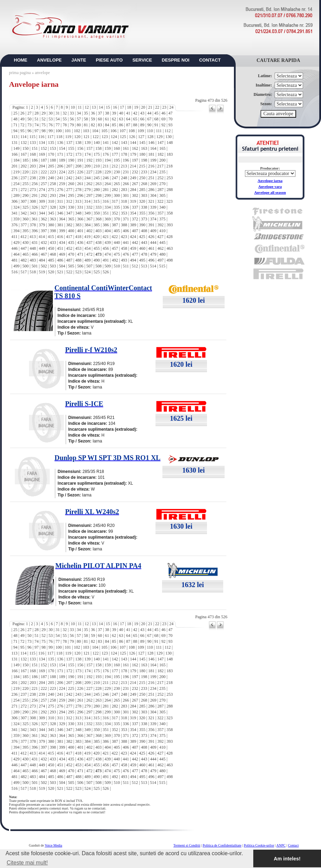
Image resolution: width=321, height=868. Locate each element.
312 (69, 201)
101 (68, 131)
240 (51, 178)
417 (69, 237)
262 (89, 184)
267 (135, 184)
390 (142, 225)
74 (37, 125)
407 (135, 231)
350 (97, 213)
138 (78, 143)
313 (78, 201)
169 (42, 154)
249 (133, 178)
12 (87, 107)
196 (126, 160)
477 (135, 254)
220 (26, 172)
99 (50, 131)
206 (60, 166)
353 (124, 213)
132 (23, 143)
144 (133, 143)
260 (71, 184)
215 (142, 166)
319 (133, 201)
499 (16, 266)
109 (141, 131)
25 (15, 113)
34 (79, 113)
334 (107, 207)
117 (50, 137)
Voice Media (53, 845)
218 (169, 166)
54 (58, 119)
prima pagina (20, 73)
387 (115, 225)
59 (93, 119)
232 (135, 172)
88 (135, 125)
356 (151, 213)
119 (68, 137)
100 (59, 131)
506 (80, 266)
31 (58, 113)
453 (78, 248)
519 (42, 272)
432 (44, 243)
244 (87, 178)
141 (106, 143)
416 (60, 237)
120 (77, 137)
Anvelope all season (270, 192)
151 (35, 148)
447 (23, 248)
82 (93, 125)
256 (35, 184)
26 (22, 113)
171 (60, 154)
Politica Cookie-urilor (259, 845)
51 (37, 119)
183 (170, 154)
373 (144, 219)
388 (124, 225)
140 (97, 143)
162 (135, 148)
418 (78, 237)
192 (89, 160)
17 (122, 107)
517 (23, 272)
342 (23, 213)
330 (71, 207)
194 (107, 160)
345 (51, 213)
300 (117, 195)
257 (44, 184)
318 (124, 201)
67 (149, 119)
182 (161, 154)
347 (69, 213)
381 (60, 225)
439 (107, 243)
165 (162, 148)
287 (161, 190)
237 (23, 178)
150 (26, 148)
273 (33, 190)
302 (135, 195)
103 (86, 131)
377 (23, 225)
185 (26, 160)
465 (26, 254)
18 (129, 107)
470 (71, 254)
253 (170, 178)
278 (78, 190)
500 (26, 266)
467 (44, 254)
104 (95, 131)
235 (162, 172)
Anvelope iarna (270, 181)
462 (161, 248)
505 (71, 266)
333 (98, 207)
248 (124, 178)
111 (159, 131)
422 (115, 237)
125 (123, 137)
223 (53, 172)
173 (78, 154)
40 (121, 113)
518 (33, 272)
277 (69, 190)
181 (151, 154)
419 (87, 237)
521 (60, 272)
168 (33, 154)
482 (23, 260)
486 (60, 260)
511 (126, 266)
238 (33, 178)
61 (107, 119)
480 (162, 254)
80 (79, 125)
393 (170, 225)
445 (162, 243)
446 (15, 248)
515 (162, 266)
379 (42, 225)
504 (62, 266)
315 (96, 201)
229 (107, 172)
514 (153, 266)
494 (133, 260)
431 (35, 243)
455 (97, 248)
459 (133, 248)
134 (42, 143)
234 (153, 172)
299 (107, 195)
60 (100, 119)
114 (23, 137)
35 (86, 113)
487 (69, 260)
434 (62, 243)
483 (33, 260)
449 (42, 248)
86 (121, 125)
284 (133, 190)
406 (126, 231)
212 (115, 166)
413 (32, 237)
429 (16, 243)
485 (51, 260)
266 (126, 184)
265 (117, 184)
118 (59, 137)
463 (170, 248)
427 (160, 237)
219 (16, 172)
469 (62, 254)
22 (157, 107)
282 (115, 190)
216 (151, 166)
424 (133, 237)
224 (62, 172)
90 (149, 125)
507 (89, 266)
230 (117, 172)
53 (50, 119)
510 (117, 266)
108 (132, 131)
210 (97, 166)
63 (121, 119)
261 (80, 184)
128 (150, 137)
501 (35, 266)
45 (157, 113)
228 (98, 172)
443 (144, 243)
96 (29, 131)
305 (162, 195)
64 (128, 119)
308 (33, 201)
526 (106, 272)
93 (170, 125)
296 (80, 195)
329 (62, 207)
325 (26, 207)
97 (37, 131)
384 (87, 225)
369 (107, 219)
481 (15, 260)
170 (51, 154)
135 (51, 143)
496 (151, 260)
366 (80, 219)
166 (15, 154)
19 (136, 107)
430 (26, 243)
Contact (293, 845)
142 (115, 143)
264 (107, 184)
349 (87, 213)
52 (44, 119)
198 (144, 160)
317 (115, 201)
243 (78, 178)
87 (128, 125)
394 (16, 231)
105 (104, 131)
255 (26, 184)
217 (160, 166)
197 (135, 160)
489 (87, 260)
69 (163, 119)
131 (15, 143)
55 (65, 119)
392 (161, 225)
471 (80, 254)
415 (51, 237)
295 (71, 195)
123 (105, 137)
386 (106, 225)
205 (51, 166)
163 (144, 148)
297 (89, 195)
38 (107, 113)
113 (15, 137)
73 (29, 125)
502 (44, 266)
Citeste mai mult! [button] (27, 863)
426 (151, 237)
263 (98, 184)
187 (44, 160)
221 (35, 172)
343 (33, 213)
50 (29, 119)
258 (53, 184)
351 (106, 213)
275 (51, 190)
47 (170, 113)
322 (160, 201)
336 (126, 207)
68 (157, 119)
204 (42, 166)
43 (142, 113)
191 (80, 160)
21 (150, 107)
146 (151, 143)
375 (162, 219)
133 (33, 143)
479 (153, 254)
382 (69, 225)
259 (62, 184)
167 (23, 154)
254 (16, 184)
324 (16, 207)
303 (144, 195)
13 (94, 107)
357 (161, 213)
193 (98, 160)
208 (78, 166)
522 (69, 272)
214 (133, 166)
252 (161, 178)
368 (98, 219)
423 (124, 237)
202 (23, 166)
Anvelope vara (270, 186)
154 (62, 148)
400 (71, 231)
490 (97, 260)
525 (97, 272)
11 (80, 107)
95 (22, 131)
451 (60, 248)
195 (117, 160)
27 (29, 113)
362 (44, 219)
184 (16, 160)
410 (162, 231)
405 (117, 231)
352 (115, 213)
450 (51, 248)
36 (93, 113)
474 (107, 254)
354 (133, 213)
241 (60, 178)
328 (53, 207)
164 (153, 148)
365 (71, 219)
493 (124, 260)
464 (16, 254)
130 (169, 137)
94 (15, 131)
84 (107, 125)
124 (114, 137)
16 (115, 107)
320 (142, 201)
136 (60, 143)
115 (32, 137)
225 (71, 172)
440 (117, 243)
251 (151, 178)
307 (23, 201)
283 (124, 190)
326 (35, 207)
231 (126, 172)
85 (114, 125)
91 (157, 125)
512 (135, 266)
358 (170, 213)
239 (42, 178)
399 (62, 231)
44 (149, 113)
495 (142, 260)
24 (171, 107)
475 (117, 254)
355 (142, 213)
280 (97, 190)
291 (35, 195)
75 (44, 125)
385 (97, 225)
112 (168, 131)
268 (144, 184)
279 (87, 190)
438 (98, 243)
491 (106, 260)
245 (97, 178)
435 (71, 243)
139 (87, 143)
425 (142, 237)
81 (86, 125)
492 (115, 260)
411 (15, 237)
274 (42, 190)
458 (124, 248)
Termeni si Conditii (187, 845)
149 (16, 148)
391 (151, 225)
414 (42, 237)
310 (51, 201)
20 (143, 107)
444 (153, 243)
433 (53, 243)
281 (106, 190)
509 (107, 266)
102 (77, 131)
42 (135, 113)
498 (170, 260)
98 (44, 131)
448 (33, 248)
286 (151, 190)
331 (80, 207)
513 (144, 266)
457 (115, 248)
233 (144, 172)
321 (151, 201)
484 (42, 260)
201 (15, 166)
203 (33, 166)
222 (44, 172)
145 (142, 143)
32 (65, 113)
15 (108, 107)
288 (170, 190)
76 (50, 125)
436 (80, 243)
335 (117, 207)
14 (101, 107)
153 (53, 148)
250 (142, 178)
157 (89, 148)
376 (15, 225)
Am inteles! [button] (287, 859)
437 (89, 243)
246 (106, 178)
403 (98, 231)
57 (79, 119)
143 (124, 143)
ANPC (281, 845)
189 (62, 160)
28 (37, 113)
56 (72, 119)
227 (89, 172)
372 (135, 219)
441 (126, 243)
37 (100, 113)
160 (117, 148)
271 (15, 190)
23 (164, 107)
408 (144, 231)
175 (97, 154)
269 (153, 184)
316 (106, 201)
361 (35, 219)
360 (26, 219)
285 (142, 190)
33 (72, 113)
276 (60, 190)
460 (142, 248)
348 (78, 213)
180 (142, 154)
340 (162, 207)
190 (71, 160)
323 (169, 201)
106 (113, 131)
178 (124, 154)
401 (80, 231)
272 (23, 190)
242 (69, 178)
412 (23, 237)
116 (41, 137)
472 (89, 254)
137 (69, 143)
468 (53, 254)
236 (15, 178)
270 (162, 184)
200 (162, 160)
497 (161, 260)
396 (35, 231)
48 (15, 119)
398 (53, 231)
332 (89, 207)
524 (87, 272)
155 (71, 148)
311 (60, 201)
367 (89, 219)
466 (35, 254)
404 (107, 231)
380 (51, 225)
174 (87, 154)
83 (100, 125)
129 (159, 137)
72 (22, 125)
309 (42, 201)
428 (169, 237)
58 (86, 119)
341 (15, 213)
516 (15, 272)
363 (53, 219)
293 (53, 195)
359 (16, 219)
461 (151, 248)
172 (69, 154)
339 (153, 207)
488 (78, 260)
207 (69, 166)
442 (135, 243)
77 (58, 125)
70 (170, 119)
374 (153, 219)
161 (126, 148)
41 (128, 113)
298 (98, 195)
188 (53, 160)
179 (133, 154)
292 (44, 195)
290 (26, 195)
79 (72, 125)
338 (144, 207)
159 (107, 148)
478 (144, 254)
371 (126, 219)
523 (78, 272)
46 (163, 113)
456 (106, 248)
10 (73, 107)
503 (53, 266)
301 (126, 195)
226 (80, 172)
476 (126, 254)
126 (132, 137)
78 (65, 125)
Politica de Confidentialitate (222, 845)
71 (15, 125)
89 (142, 125)
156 (80, 148)
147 (161, 143)
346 (60, 213)
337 (135, 207)
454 (87, 248)
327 (44, 207)
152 (44, 148)
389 (133, 225)
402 (89, 231)
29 (44, 113)
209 (87, 166)
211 (106, 166)
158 (98, 148)
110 (150, 131)
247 (115, 178)
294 (62, 195)
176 (106, 154)
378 (33, 225)
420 (96, 237)
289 (16, 195)
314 (87, 201)
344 (42, 213)
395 (26, 231)
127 (141, 137)
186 (35, 160)
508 (98, 266)
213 (124, 166)
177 (115, 154)
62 (114, 119)
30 (50, 113)
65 (135, 119)
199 (153, 160)
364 (62, 219)
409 (153, 231)
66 (142, 119)
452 (69, 248)
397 (44, 231)
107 (123, 131)
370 (117, 219)
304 (153, 195)
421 (106, 237)
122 (96, 137)
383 (78, 225)
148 (170, 143)
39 (114, 113)
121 (86, 137)
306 (15, 201)
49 (22, 119)
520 (51, 272)
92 (163, 125)
